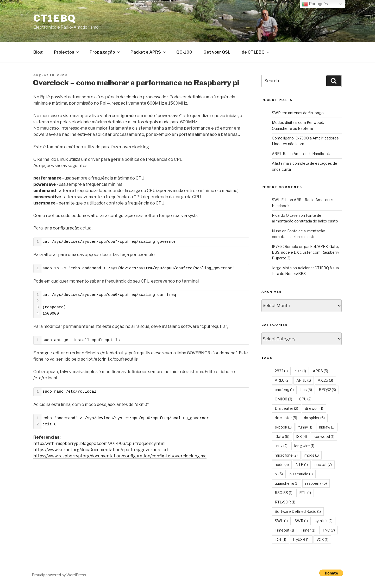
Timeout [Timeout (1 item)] (284, 531)
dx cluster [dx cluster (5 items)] (286, 419)
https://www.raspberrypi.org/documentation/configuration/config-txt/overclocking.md (120, 457)
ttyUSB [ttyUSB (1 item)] (301, 541)
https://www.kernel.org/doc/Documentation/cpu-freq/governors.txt (101, 451)
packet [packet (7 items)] (323, 466)
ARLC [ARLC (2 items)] (282, 381)
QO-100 (184, 53)
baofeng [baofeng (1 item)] (284, 391)
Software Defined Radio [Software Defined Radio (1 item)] (298, 512)
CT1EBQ (55, 18)
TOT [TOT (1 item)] (280, 541)
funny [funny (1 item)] (305, 428)
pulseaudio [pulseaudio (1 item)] (301, 475)
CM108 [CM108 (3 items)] (283, 400)
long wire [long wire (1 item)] (304, 447)
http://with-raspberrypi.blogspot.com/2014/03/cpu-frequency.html (99, 445)
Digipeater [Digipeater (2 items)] (286, 409)
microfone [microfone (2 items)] (286, 456)
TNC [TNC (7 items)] (329, 531)
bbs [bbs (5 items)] (306, 391)
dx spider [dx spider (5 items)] (314, 419)
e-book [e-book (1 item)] (283, 428)
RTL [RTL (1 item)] (305, 494)
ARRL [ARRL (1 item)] (304, 381)
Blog (38, 53)
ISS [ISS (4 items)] (302, 437)
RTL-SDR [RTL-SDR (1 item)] (285, 503)
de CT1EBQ (256, 53)
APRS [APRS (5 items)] (320, 372)
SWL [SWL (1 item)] (281, 522)
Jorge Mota (282, 269)
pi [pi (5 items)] (279, 475)
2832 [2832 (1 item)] (281, 372)
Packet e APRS (148, 53)
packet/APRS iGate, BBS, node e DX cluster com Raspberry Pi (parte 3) (305, 253)
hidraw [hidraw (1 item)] (327, 428)
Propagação (105, 53)
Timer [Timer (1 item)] (308, 531)
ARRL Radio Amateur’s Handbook (301, 155)
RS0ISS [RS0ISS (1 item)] (284, 494)
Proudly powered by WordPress (59, 576)
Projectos (67, 53)
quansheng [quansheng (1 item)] (287, 484)
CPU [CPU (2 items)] (305, 400)
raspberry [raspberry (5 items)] (316, 484)
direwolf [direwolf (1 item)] (314, 409)
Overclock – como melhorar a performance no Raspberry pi (136, 84)
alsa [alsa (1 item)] (300, 372)
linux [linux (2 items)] (281, 447)
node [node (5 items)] (282, 466)
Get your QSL (217, 53)
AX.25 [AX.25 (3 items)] (325, 381)
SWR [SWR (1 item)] (301, 522)
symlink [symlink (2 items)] (324, 522)
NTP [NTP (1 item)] (302, 466)
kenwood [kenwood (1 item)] (324, 437)
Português (315, 4)
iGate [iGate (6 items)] (282, 437)
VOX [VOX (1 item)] (322, 541)
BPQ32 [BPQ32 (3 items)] (327, 391)
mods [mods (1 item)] (312, 456)
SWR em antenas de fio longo (298, 114)
